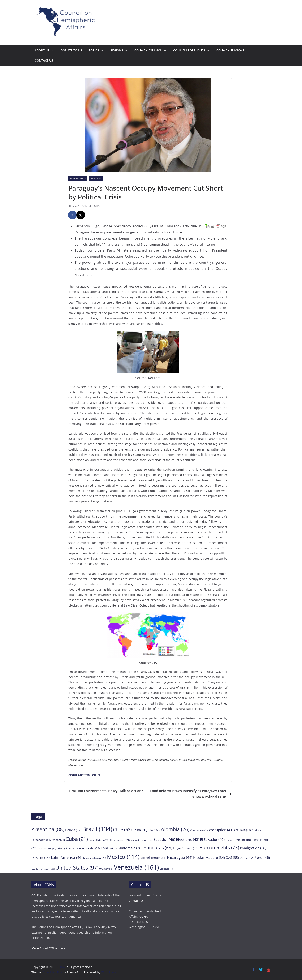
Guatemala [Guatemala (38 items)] (130, 848)
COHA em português (189, 50)
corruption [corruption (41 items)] (221, 830)
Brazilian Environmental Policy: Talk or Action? (103, 791)
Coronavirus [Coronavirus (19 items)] (199, 830)
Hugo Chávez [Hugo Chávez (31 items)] (186, 848)
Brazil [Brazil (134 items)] (97, 829)
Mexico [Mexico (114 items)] (123, 857)
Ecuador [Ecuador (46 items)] (164, 839)
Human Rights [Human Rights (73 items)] (219, 847)
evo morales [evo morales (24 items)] (90, 848)
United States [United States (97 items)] (77, 867)
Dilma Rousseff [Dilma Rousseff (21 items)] (119, 840)
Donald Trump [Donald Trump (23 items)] (141, 840)
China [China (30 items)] (140, 830)
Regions (117, 50)
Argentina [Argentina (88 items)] (48, 829)
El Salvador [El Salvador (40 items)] (212, 839)
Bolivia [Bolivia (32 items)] (73, 830)
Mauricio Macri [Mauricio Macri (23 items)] (95, 858)
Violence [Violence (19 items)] (167, 869)
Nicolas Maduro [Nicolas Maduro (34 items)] (209, 858)
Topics (94, 50)
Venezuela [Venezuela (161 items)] (136, 867)
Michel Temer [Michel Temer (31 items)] (153, 858)
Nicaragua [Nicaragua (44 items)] (180, 857)
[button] (52, 50)
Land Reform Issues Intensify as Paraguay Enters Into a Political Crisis (191, 794)
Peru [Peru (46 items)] (262, 857)
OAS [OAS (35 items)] (232, 858)
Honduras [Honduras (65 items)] (158, 847)
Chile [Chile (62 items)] (122, 829)
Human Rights (78, 178)
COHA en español (148, 50)
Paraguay (96, 178)
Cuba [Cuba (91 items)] (77, 839)
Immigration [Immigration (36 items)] (253, 848)
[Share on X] (81, 215)
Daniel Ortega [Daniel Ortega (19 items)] (98, 840)
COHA (96, 206)
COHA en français (230, 50)
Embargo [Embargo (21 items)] (233, 840)
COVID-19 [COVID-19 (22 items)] (243, 830)
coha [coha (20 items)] (153, 830)
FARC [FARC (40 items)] (109, 848)
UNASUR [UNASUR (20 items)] (48, 869)
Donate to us (71, 50)
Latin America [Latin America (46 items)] (67, 857)
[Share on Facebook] (73, 215)
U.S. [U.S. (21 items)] (36, 869)
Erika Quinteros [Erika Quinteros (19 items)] (68, 848)
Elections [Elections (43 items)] (188, 839)
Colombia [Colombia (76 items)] (174, 829)
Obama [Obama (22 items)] (247, 858)
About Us (42, 50)
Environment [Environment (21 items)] (47, 848)
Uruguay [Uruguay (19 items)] (106, 869)
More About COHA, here (48, 948)
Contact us (44, 60)
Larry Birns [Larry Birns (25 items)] (41, 858)
